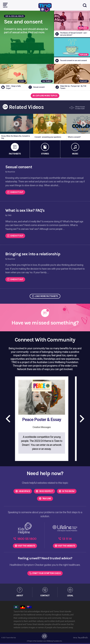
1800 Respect (46, 491)
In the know (68, 491)
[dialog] (84, 637)
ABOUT (20, 596)
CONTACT (45, 596)
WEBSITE (26, 547)
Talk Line (46, 498)
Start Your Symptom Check (46, 574)
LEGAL (70, 596)
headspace (24, 491)
